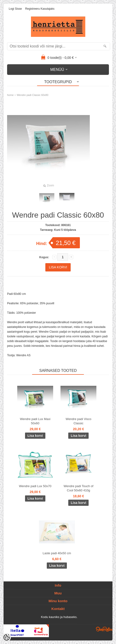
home (10, 95)
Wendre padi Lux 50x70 (35, 486)
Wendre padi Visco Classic (79, 421)
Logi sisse (15, 9)
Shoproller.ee (104, 629)
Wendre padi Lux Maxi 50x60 (35, 421)
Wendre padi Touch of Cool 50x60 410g (78, 488)
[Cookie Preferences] (7, 637)
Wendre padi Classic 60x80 (33, 95)
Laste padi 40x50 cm (57, 553)
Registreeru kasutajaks (40, 9)
